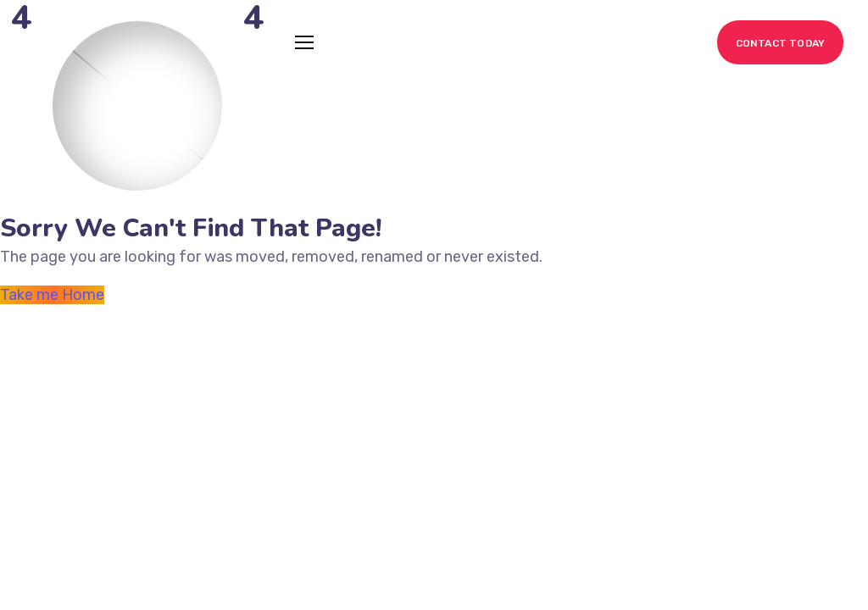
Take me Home (52, 295)
